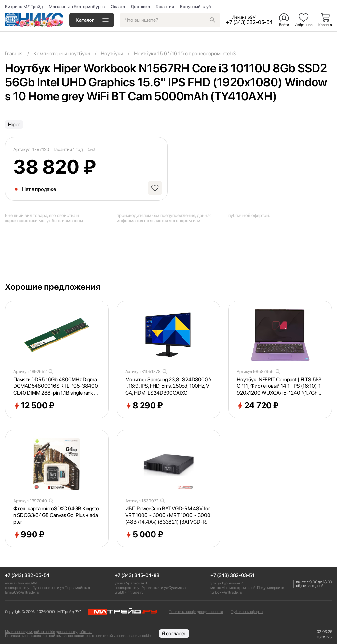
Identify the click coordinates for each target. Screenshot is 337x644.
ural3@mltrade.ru (129, 592)
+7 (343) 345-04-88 (137, 576)
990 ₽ (29, 535)
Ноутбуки (112, 54)
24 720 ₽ (258, 406)
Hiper (14, 124)
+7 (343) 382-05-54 (27, 576)
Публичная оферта (247, 612)
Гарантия (165, 7)
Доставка (140, 7)
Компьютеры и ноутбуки (62, 54)
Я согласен (174, 633)
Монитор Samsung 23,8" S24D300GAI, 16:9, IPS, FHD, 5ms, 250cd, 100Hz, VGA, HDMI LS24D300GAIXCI (168, 386)
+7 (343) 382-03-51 (232, 576)
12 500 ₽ (34, 406)
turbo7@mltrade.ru (226, 592)
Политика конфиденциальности (196, 612)
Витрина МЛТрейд (24, 7)
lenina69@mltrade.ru (22, 592)
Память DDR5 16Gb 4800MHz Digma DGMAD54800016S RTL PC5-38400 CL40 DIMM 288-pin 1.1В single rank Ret (57, 386)
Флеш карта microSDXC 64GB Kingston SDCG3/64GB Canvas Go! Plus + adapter (56, 515)
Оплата (118, 7)
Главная (14, 54)
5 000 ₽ (144, 535)
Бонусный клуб (195, 7)
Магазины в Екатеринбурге (77, 7)
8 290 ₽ (144, 406)
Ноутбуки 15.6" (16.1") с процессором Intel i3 (185, 54)
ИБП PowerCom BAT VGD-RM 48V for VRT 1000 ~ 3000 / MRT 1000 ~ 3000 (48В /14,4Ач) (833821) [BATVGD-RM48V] (168, 516)
